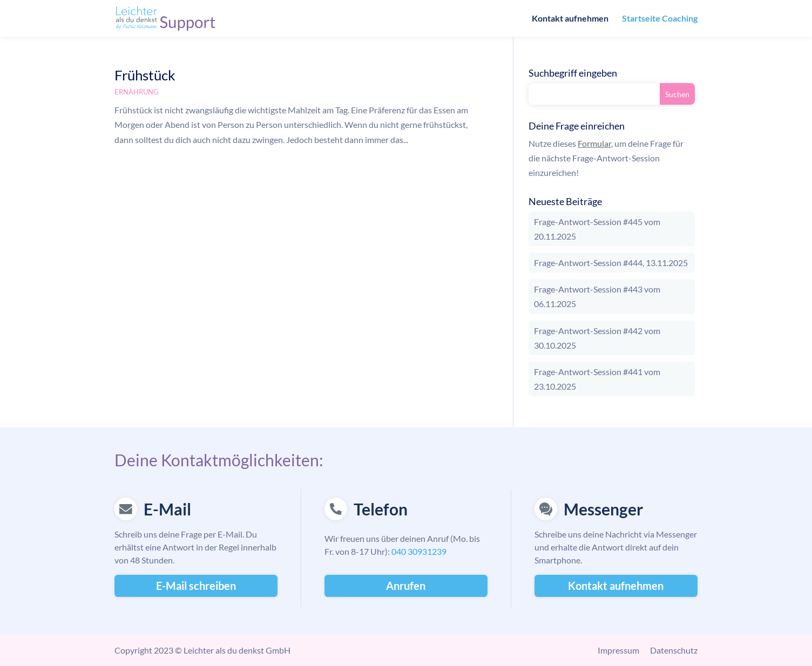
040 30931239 (419, 551)
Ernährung (137, 92)
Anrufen (406, 586)
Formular (594, 143)
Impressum (618, 650)
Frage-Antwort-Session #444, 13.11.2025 (611, 263)
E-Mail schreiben (196, 586)
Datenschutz (674, 650)
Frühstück (145, 75)
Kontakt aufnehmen (570, 19)
